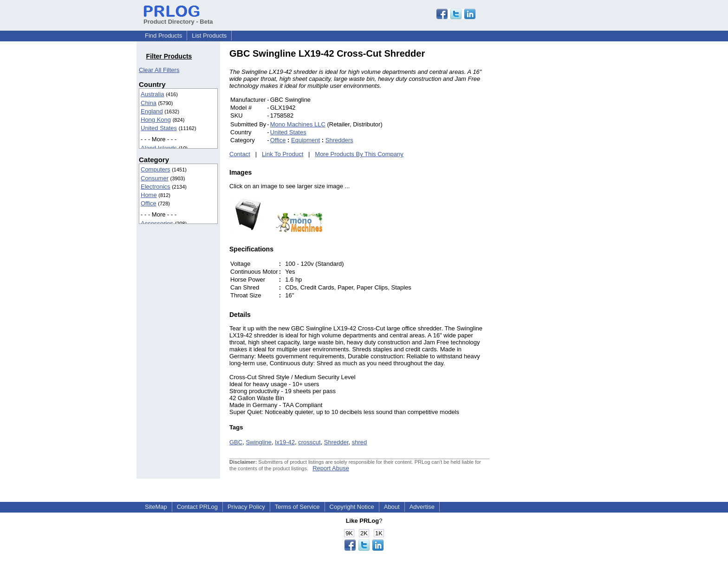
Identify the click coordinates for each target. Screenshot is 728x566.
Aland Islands (159, 148)
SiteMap (156, 507)
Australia (153, 94)
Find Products (163, 36)
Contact (240, 154)
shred (360, 442)
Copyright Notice (352, 507)
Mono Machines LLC (298, 124)
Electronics (156, 187)
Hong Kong (156, 120)
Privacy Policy (246, 507)
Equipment (305, 140)
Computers (156, 169)
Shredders (339, 140)
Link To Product (283, 154)
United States (159, 128)
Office (149, 203)
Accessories (157, 223)
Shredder (336, 442)
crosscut (309, 442)
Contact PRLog (197, 507)
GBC (236, 442)
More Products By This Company (359, 154)
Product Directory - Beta (178, 18)
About (392, 507)
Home (149, 195)
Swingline (259, 442)
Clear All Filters (159, 70)
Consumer (155, 178)
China (149, 103)
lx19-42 (285, 442)
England (152, 111)
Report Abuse (331, 468)
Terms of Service (297, 507)
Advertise (422, 507)
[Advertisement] (552, 188)
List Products (209, 36)
